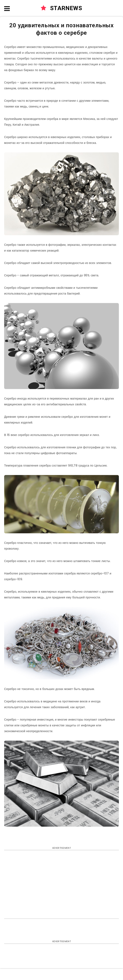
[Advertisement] (61, 883)
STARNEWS (61, 8)
